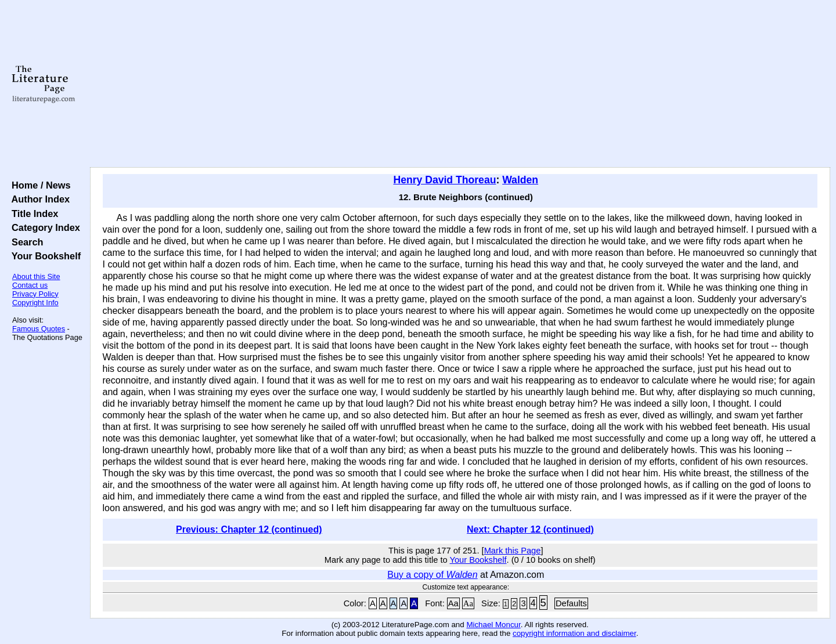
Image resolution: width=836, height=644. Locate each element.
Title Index (32, 214)
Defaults (571, 603)
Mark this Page (513, 551)
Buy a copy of (432, 575)
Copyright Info (35, 303)
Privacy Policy (35, 294)
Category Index (43, 227)
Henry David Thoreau (444, 180)
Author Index (38, 199)
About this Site (36, 276)
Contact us (30, 285)
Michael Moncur (493, 625)
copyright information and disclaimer (574, 633)
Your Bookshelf (44, 256)
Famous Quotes (39, 329)
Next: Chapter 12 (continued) (530, 529)
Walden (520, 180)
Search (25, 242)
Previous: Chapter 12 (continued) (249, 529)
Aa (453, 603)
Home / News (39, 185)
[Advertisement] (460, 84)
